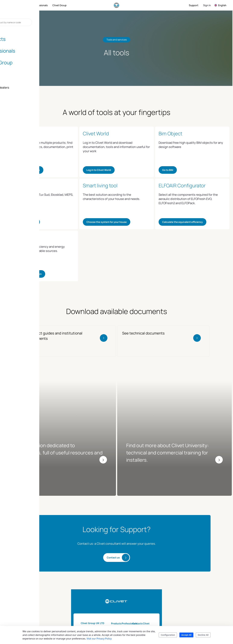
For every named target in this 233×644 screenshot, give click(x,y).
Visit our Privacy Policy (99, 639)
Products (108, 585)
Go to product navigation (25, 170)
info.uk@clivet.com (49, 601)
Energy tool (134, 604)
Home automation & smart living (114, 597)
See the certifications (24, 222)
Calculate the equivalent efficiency (182, 222)
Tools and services (138, 590)
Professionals (136, 585)
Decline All (203, 635)
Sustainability (186, 590)
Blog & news (186, 606)
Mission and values (190, 595)
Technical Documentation (137, 597)
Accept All (186, 635)
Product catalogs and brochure (115, 606)
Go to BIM (168, 170)
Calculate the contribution (26, 274)
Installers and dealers (161, 592)
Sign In (207, 5)
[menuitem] (22, 5)
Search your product (114, 613)
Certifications (186, 612)
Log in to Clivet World (99, 170)
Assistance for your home (164, 601)
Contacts (159, 585)
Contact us (113, 519)
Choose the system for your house (107, 222)
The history (185, 601)
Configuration (168, 635)
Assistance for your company (164, 610)
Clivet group (186, 585)
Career (183, 617)
